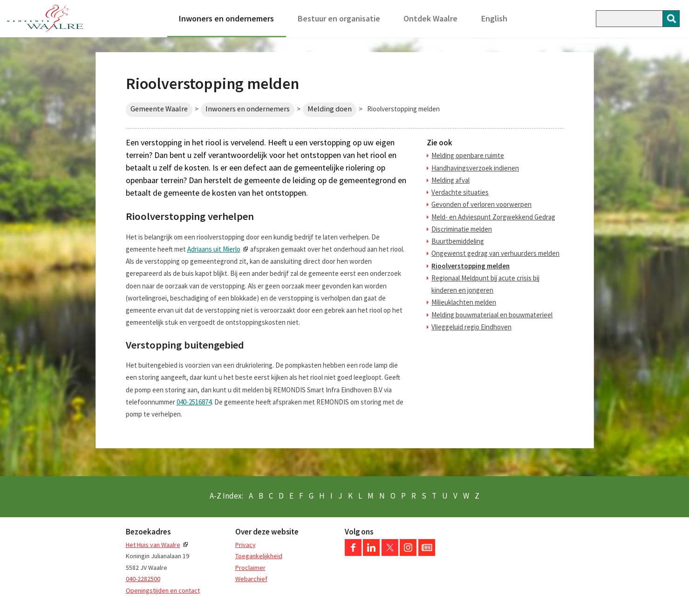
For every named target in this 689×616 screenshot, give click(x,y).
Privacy (246, 545)
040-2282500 (143, 579)
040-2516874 (194, 402)
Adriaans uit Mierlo (214, 249)
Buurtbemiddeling (458, 241)
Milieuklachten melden (464, 302)
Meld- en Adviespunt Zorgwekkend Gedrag (493, 217)
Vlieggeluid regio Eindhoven (471, 327)
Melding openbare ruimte (468, 155)
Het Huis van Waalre (153, 545)
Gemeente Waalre (159, 109)
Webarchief (251, 579)
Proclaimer (250, 568)
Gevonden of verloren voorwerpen (481, 204)
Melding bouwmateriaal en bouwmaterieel (492, 315)
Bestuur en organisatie (339, 18)
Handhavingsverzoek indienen (475, 168)
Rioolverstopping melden (471, 266)
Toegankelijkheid (259, 556)
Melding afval (450, 180)
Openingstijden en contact (163, 590)
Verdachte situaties (460, 192)
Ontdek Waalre (430, 18)
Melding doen (330, 109)
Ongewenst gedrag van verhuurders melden (495, 253)
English (494, 18)
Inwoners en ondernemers (226, 18)
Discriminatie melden (462, 229)
